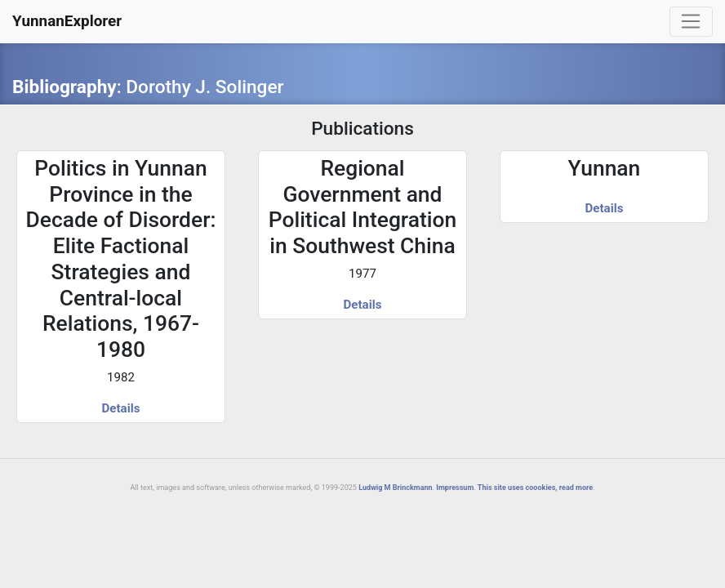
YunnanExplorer (67, 21)
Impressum (455, 488)
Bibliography (64, 87)
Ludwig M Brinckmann (396, 488)
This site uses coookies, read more (535, 488)
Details (121, 408)
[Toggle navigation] (691, 22)
